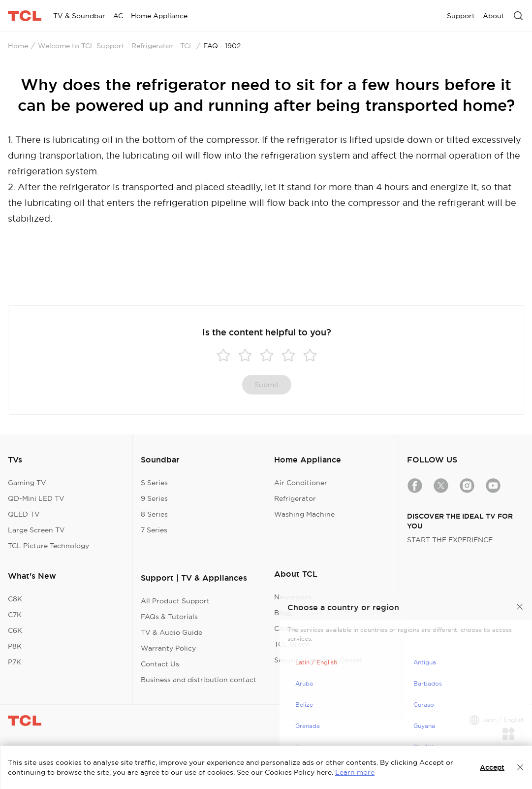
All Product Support (175, 601)
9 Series (154, 498)
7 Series (154, 530)
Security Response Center (318, 660)
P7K (15, 662)
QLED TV (24, 514)
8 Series (154, 514)
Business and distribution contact (199, 680)
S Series (154, 483)
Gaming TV (27, 483)
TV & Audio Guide (172, 632)
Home (18, 46)
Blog (282, 613)
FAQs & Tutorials (169, 617)
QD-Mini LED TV (36, 498)
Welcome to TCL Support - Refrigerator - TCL (116, 46)
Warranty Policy (168, 648)
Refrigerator (295, 498)
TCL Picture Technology (48, 546)
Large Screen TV (36, 530)
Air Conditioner (301, 483)
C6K (15, 630)
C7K (15, 615)
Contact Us (160, 664)
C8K (15, 599)
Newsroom (293, 597)
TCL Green (292, 644)
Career (285, 628)
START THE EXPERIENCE (450, 540)
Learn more (355, 772)
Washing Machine (304, 514)
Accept (492, 767)
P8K (15, 646)
